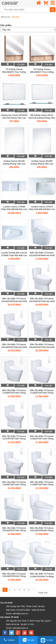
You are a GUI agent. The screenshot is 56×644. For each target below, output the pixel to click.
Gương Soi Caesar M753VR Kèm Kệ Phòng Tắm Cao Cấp (14, 117)
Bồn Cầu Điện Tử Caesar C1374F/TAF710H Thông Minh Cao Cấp (14, 438)
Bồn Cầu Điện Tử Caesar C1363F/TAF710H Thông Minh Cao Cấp (42, 392)
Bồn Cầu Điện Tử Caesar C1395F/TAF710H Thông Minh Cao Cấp (42, 484)
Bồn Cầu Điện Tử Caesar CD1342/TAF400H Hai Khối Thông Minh (42, 254)
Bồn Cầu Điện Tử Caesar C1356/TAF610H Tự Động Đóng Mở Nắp (42, 575)
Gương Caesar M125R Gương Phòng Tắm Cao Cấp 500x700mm (42, 163)
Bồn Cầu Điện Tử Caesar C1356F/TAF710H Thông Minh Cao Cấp (14, 392)
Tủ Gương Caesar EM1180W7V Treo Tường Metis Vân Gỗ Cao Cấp (42, 71)
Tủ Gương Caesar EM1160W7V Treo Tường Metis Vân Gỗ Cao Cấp (14, 71)
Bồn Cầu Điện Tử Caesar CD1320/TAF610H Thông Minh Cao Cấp (42, 530)
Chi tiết (21, 65)
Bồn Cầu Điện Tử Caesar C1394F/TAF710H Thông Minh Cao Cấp (14, 484)
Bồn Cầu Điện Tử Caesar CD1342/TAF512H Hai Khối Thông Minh (14, 300)
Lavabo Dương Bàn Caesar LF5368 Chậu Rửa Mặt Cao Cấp (14, 254)
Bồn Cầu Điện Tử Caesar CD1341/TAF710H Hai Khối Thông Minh (42, 346)
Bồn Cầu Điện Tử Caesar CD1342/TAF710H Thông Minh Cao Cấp (14, 530)
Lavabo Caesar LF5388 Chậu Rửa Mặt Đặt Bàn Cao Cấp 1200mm (14, 208)
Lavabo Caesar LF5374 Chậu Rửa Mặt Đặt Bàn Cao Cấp (42, 208)
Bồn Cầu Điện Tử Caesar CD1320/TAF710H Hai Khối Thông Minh (42, 300)
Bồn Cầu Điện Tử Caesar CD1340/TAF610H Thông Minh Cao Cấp (14, 575)
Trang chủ (6, 17)
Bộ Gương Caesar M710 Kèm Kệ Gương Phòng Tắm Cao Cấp (42, 117)
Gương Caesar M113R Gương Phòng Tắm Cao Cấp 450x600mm (14, 163)
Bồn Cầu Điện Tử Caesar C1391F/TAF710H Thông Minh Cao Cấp (42, 438)
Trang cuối (43, 593)
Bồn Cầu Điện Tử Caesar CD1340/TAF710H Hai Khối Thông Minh (14, 346)
